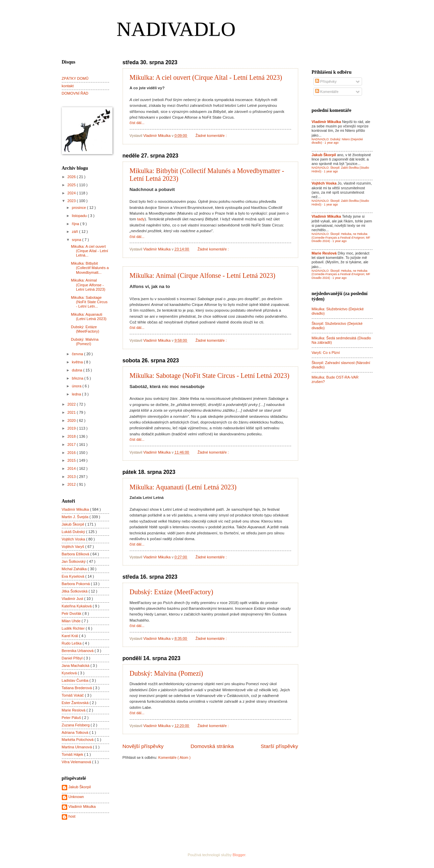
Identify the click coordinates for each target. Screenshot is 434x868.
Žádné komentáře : (212, 136)
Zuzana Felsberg (76, 725)
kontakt (68, 86)
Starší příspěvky (279, 746)
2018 (72, 436)
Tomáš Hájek (73, 754)
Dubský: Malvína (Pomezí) (167, 673)
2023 (72, 201)
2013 (72, 477)
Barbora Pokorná (76, 584)
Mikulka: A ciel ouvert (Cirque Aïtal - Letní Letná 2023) (206, 77)
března (78, 378)
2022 (72, 404)
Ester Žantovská (76, 703)
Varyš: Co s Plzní (326, 353)
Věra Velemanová (77, 762)
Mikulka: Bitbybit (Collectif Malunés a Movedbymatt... (90, 268)
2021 (72, 412)
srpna (77, 240)
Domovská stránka (212, 746)
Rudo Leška (72, 643)
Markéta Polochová (78, 740)
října (76, 224)
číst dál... (137, 123)
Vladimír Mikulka (76, 509)
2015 (72, 460)
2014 (72, 468)
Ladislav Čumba (76, 680)
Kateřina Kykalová (77, 606)
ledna (77, 394)
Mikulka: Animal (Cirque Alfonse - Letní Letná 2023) (203, 275)
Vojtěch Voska (74, 539)
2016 (72, 453)
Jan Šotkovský (74, 561)
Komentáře (327, 92)
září (75, 232)
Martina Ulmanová (78, 747)
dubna (78, 370)
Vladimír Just (73, 599)
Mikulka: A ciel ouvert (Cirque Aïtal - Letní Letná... (90, 251)
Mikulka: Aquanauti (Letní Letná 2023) (183, 487)
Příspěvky (326, 81)
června (78, 354)
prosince (80, 208)
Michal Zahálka (75, 569)
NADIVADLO (176, 29)
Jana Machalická (76, 666)
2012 (72, 484)
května (78, 362)
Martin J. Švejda (76, 517)
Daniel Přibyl (73, 658)
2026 (72, 177)
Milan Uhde (72, 621)
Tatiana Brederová (78, 688)
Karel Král (71, 636)
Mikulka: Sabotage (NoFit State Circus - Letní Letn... (89, 302)
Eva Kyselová (74, 576)
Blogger (239, 855)
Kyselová (70, 673)
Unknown (76, 797)
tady (141, 219)
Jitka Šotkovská (75, 591)
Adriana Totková (76, 732)
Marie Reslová (74, 710)
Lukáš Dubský (74, 532)
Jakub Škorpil (73, 524)
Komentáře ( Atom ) (175, 757)
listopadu (80, 216)
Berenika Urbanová (78, 651)
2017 (72, 444)
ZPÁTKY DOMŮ (75, 78)
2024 (72, 193)
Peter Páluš (72, 718)
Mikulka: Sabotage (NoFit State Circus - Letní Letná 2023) (210, 376)
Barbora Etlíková (76, 554)
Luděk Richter (74, 628)
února (77, 386)
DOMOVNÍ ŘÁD (75, 93)
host (72, 816)
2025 (72, 185)
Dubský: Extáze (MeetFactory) (172, 592)
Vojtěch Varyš (74, 547)
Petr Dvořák (72, 613)
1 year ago (332, 143)
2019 (72, 428)
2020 (72, 420)
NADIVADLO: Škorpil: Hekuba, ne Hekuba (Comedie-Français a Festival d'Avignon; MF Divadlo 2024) (341, 237)
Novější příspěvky (143, 746)
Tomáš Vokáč (73, 695)
